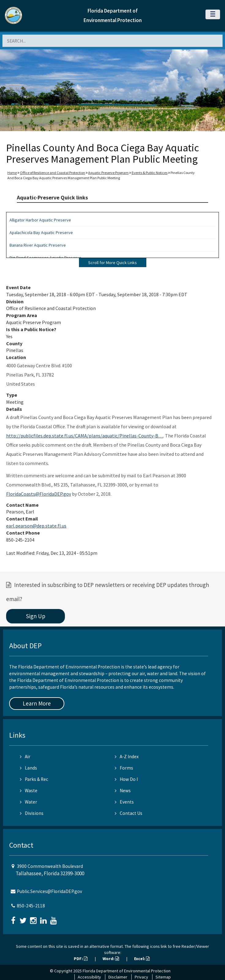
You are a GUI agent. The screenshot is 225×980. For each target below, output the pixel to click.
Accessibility (89, 977)
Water (28, 802)
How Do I (126, 779)
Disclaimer (118, 977)
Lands (28, 768)
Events (124, 802)
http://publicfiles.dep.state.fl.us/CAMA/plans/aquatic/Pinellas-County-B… (85, 436)
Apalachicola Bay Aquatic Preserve (41, 233)
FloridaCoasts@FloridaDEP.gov (39, 494)
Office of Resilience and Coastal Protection (52, 173)
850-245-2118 (31, 906)
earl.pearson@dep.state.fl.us (36, 526)
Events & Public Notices (150, 173)
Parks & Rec (34, 779)
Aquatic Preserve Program (108, 173)
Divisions (32, 813)
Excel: (142, 959)
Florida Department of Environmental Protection (127, 971)
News (123, 791)
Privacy (141, 977)
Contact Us (129, 813)
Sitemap (163, 977)
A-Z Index (127, 757)
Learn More (37, 703)
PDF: (81, 959)
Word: (111, 959)
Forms (124, 768)
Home (12, 173)
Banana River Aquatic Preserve (38, 245)
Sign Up (36, 616)
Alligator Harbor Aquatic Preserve (40, 220)
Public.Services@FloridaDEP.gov (49, 891)
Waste (29, 791)
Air (25, 757)
